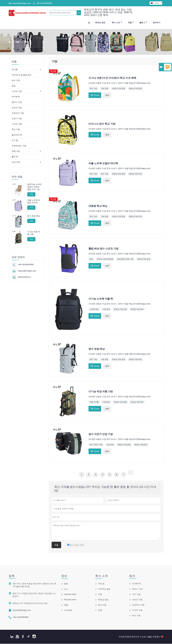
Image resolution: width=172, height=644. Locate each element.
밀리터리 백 (17, 135)
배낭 (91, 259)
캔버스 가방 (17, 102)
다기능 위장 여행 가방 (34, 233)
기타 (31, 194)
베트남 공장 (100, 23)
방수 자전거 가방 (96, 445)
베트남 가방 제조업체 (105, 259)
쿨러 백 (15, 157)
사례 (100, 595)
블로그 (143, 23)
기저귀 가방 (17, 124)
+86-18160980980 (44, 3)
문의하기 (157, 23)
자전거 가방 (17, 119)
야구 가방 (136, 595)
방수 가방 (105, 174)
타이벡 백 (16, 97)
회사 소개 (117, 23)
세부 (107, 95)
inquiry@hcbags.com (21, 3)
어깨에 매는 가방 (19, 146)
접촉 (12, 576)
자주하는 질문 (104, 589)
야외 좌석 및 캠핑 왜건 (22, 75)
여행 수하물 (94, 402)
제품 (131, 23)
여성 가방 (16, 162)
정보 (64, 576)
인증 (100, 610)
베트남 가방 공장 (119, 89)
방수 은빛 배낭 (34, 216)
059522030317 (24, 277)
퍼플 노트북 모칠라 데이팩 (34, 201)
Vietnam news (70, 595)
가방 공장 (105, 89)
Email (95, 95)
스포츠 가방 (17, 91)
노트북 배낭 (94, 309)
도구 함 (15, 140)
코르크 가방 (17, 108)
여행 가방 (16, 151)
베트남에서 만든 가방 (125, 259)
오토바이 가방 (18, 113)
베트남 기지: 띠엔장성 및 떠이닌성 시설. (30, 603)
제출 (56, 545)
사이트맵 (68, 610)
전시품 (15, 70)
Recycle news (70, 600)
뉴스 (66, 589)
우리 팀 (101, 584)
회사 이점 (102, 605)
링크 (132, 576)
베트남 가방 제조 (135, 89)
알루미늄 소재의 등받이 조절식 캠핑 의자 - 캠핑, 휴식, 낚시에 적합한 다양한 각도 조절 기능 (34, 187)
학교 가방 (93, 89)
